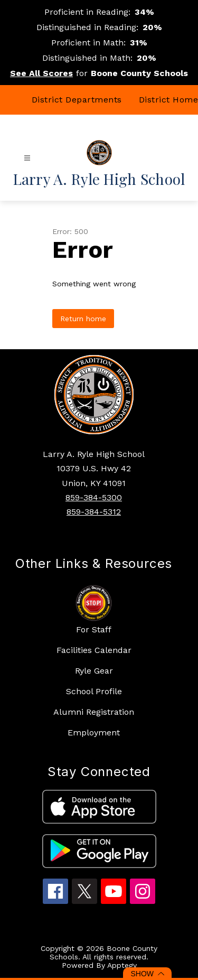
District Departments (77, 100)
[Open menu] (27, 158)
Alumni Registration (94, 712)
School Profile (94, 691)
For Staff (94, 629)
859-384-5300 (94, 497)
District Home (169, 100)
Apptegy (122, 965)
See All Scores (41, 73)
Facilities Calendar (94, 650)
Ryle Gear (94, 671)
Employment (94, 732)
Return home (83, 319)
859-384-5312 (94, 512)
